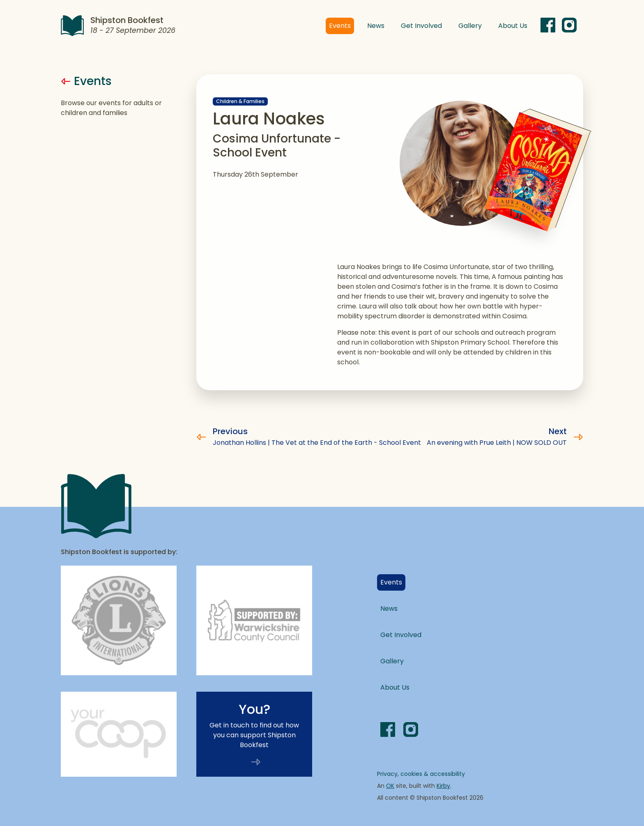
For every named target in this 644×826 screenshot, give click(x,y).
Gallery (470, 26)
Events (342, 25)
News (376, 26)
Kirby (443, 786)
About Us (513, 26)
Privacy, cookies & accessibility (421, 774)
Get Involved (421, 26)
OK (390, 786)
